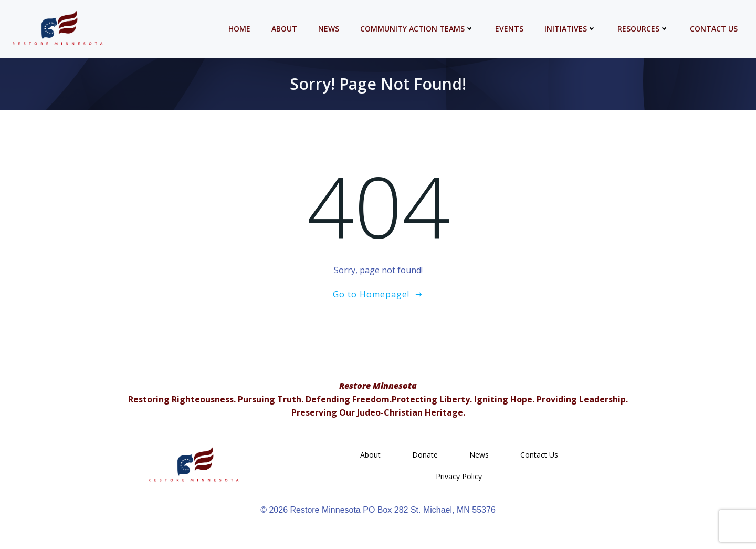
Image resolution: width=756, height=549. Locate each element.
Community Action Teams (417, 29)
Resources (643, 29)
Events (509, 29)
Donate (425, 455)
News (329, 29)
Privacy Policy (459, 476)
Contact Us (714, 29)
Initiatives (570, 29)
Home (239, 29)
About (284, 29)
